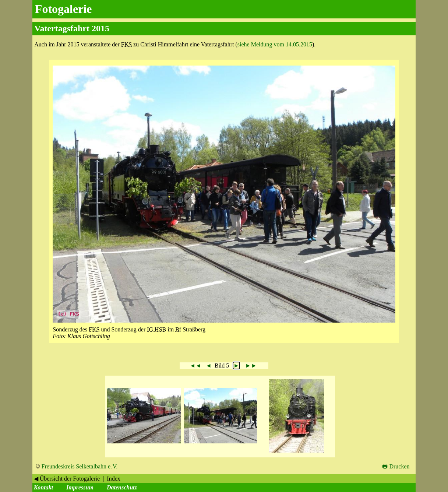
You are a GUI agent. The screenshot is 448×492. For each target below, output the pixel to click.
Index (113, 479)
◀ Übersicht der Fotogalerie (67, 479)
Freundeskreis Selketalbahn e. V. (80, 466)
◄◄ (195, 366)
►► (251, 366)
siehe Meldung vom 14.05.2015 (275, 44)
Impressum (80, 487)
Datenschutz (122, 487)
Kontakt (43, 487)
